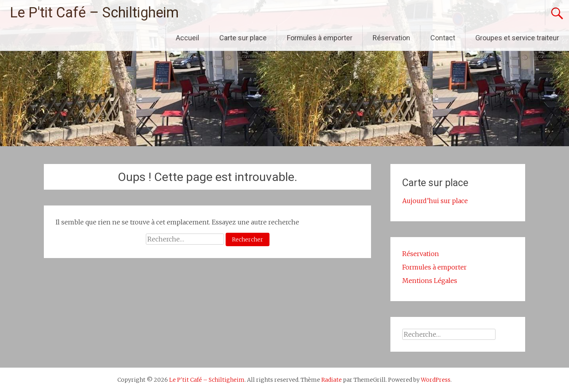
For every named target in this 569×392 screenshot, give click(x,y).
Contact (443, 38)
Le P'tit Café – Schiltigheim (94, 13)
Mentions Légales (430, 281)
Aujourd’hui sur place (435, 201)
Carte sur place (243, 38)
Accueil (187, 38)
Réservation (391, 38)
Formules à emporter (320, 38)
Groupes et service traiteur (517, 38)
